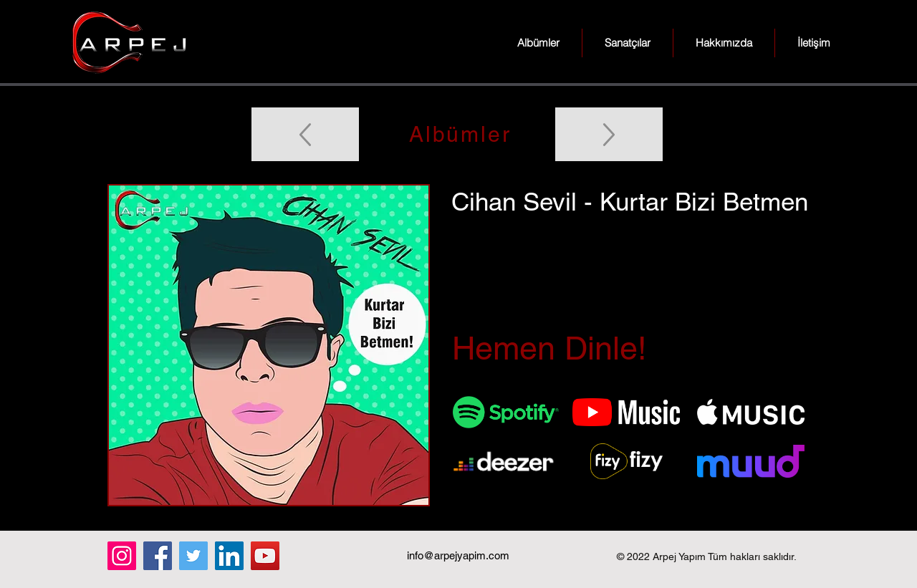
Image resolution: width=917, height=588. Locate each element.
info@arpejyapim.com (458, 555)
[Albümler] (458, 134)
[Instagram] (122, 556)
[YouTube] (265, 556)
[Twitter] (193, 556)
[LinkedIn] (229, 556)
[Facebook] (158, 556)
